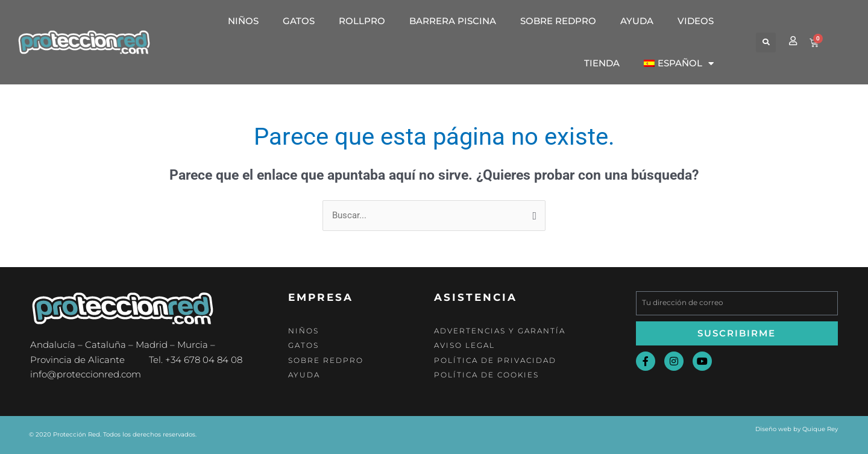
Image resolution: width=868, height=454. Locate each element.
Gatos (299, 21)
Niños (243, 21)
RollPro (362, 21)
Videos (696, 21)
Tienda (602, 63)
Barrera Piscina (453, 21)
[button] (766, 43)
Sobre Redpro (558, 21)
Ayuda (637, 21)
